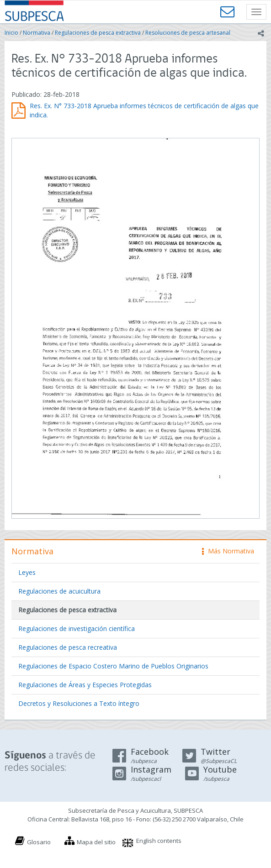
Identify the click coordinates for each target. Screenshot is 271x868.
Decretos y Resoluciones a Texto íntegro (79, 703)
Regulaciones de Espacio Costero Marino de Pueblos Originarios (113, 666)
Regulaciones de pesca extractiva (98, 33)
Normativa (37, 33)
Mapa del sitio (96, 842)
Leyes (27, 572)
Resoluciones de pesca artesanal (188, 33)
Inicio (11, 33)
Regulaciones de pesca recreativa (68, 647)
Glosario (39, 842)
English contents (159, 841)
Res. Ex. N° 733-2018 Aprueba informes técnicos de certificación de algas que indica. (144, 110)
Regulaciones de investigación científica (77, 629)
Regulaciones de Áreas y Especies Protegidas (85, 685)
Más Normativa (228, 551)
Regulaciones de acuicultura (59, 591)
